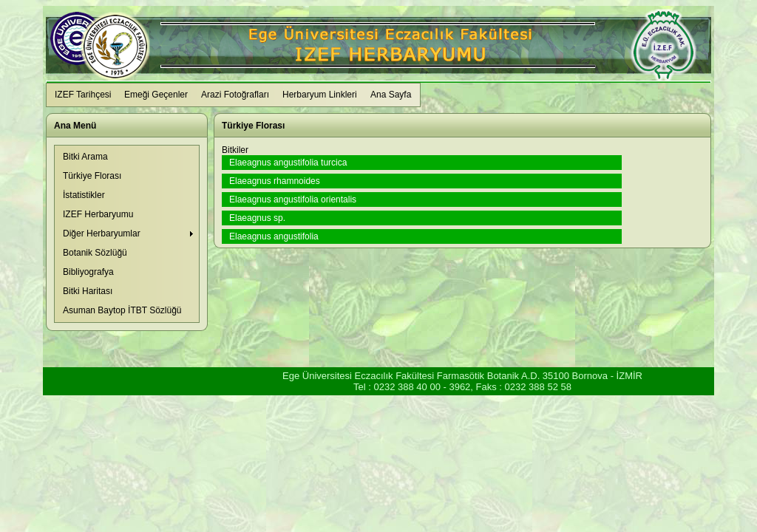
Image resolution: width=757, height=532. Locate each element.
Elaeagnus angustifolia (274, 236)
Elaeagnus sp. (257, 218)
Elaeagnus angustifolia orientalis (293, 199)
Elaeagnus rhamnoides (275, 181)
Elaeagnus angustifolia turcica (288, 163)
